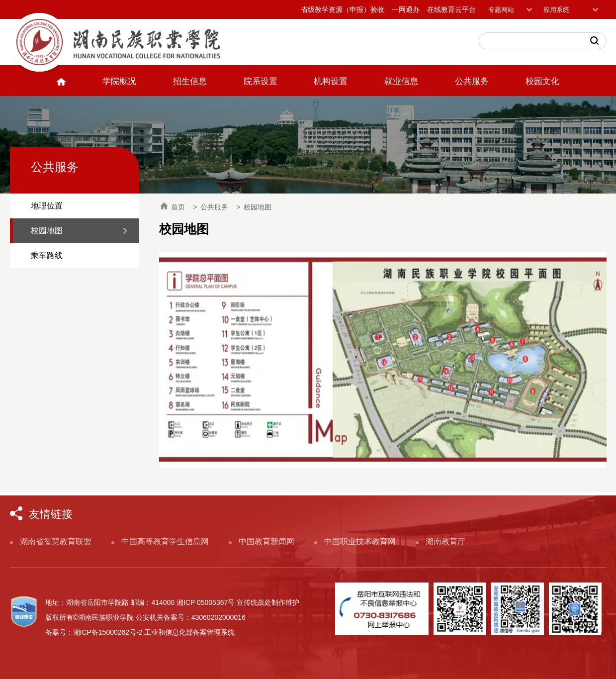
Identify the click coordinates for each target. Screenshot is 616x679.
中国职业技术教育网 (360, 541)
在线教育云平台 (451, 9)
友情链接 (51, 514)
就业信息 (401, 81)
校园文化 (542, 81)
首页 (173, 206)
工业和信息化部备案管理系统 (189, 632)
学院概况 (119, 81)
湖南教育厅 (445, 541)
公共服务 (472, 81)
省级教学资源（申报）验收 (343, 9)
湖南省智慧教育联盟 (56, 541)
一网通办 (406, 9)
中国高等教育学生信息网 (165, 541)
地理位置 (47, 206)
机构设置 (331, 81)
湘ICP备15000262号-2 (108, 632)
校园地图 (47, 231)
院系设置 (261, 81)
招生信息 (190, 81)
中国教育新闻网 (266, 541)
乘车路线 (47, 255)
